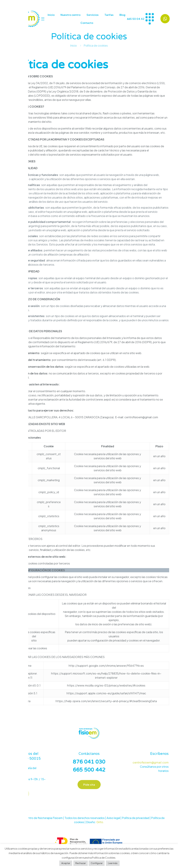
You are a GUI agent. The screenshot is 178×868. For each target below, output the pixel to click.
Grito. (100, 823)
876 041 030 (89, 762)
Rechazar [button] (81, 863)
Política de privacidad (135, 818)
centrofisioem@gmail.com (151, 762)
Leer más (113, 863)
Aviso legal (113, 818)
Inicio (74, 45)
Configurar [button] (97, 863)
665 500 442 (89, 770)
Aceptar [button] (66, 863)
